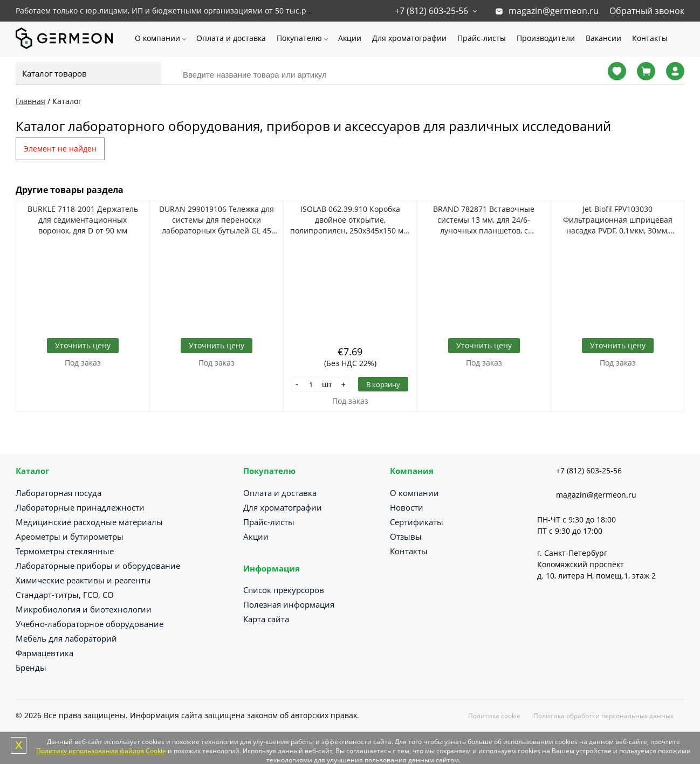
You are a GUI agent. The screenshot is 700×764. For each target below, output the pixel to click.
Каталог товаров (54, 73)
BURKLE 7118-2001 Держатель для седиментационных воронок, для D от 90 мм (83, 220)
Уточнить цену (83, 345)
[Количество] (311, 384)
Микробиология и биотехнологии (84, 609)
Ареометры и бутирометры (70, 536)
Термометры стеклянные (65, 551)
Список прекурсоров (284, 590)
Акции (350, 38)
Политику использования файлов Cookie (101, 751)
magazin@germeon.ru (554, 11)
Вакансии (603, 38)
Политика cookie (494, 716)
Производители (546, 38)
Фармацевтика (44, 653)
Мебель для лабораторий (66, 638)
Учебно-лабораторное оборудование (90, 624)
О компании (157, 38)
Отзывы (406, 536)
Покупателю (299, 38)
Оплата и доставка (231, 38)
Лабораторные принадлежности (80, 507)
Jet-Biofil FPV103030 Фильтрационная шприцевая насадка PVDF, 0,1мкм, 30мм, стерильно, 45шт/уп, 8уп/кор (618, 220)
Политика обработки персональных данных (603, 716)
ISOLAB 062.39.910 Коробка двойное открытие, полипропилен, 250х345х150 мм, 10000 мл (350, 220)
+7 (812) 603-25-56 (431, 11)
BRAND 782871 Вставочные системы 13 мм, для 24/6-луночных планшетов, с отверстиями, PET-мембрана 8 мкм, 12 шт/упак (484, 220)
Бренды (31, 667)
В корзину (383, 384)
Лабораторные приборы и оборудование (98, 566)
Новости (407, 507)
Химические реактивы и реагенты (83, 580)
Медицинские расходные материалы (89, 522)
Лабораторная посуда (59, 493)
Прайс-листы (482, 38)
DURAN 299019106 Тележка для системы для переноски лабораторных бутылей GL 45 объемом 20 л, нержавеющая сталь (217, 220)
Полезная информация (289, 604)
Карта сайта (266, 619)
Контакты (650, 38)
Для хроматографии (409, 38)
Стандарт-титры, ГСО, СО (65, 595)
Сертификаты (417, 522)
